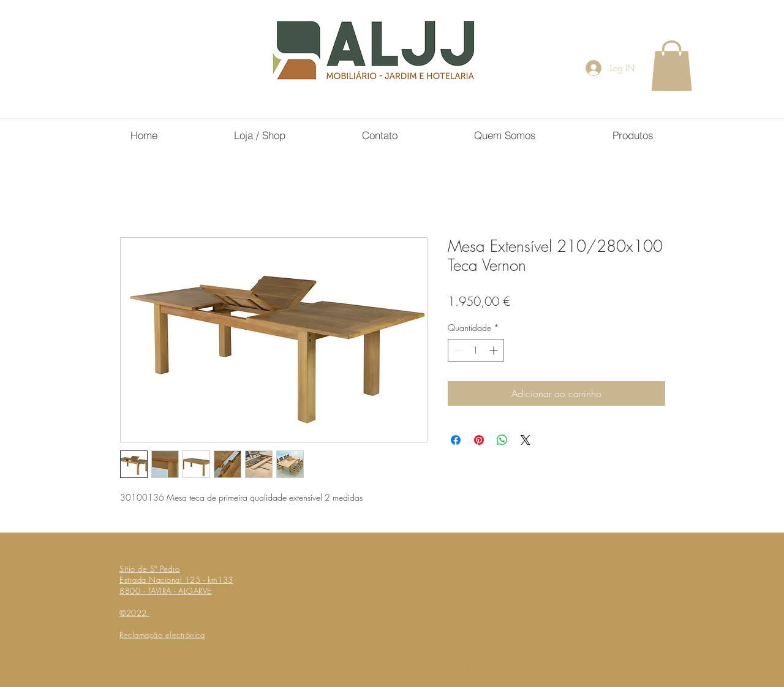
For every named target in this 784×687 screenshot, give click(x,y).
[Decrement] (457, 350)
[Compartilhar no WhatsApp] (502, 440)
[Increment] (495, 350)
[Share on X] (526, 440)
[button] (672, 66)
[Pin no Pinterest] (479, 440)
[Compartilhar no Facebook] (456, 440)
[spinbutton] (476, 350)
